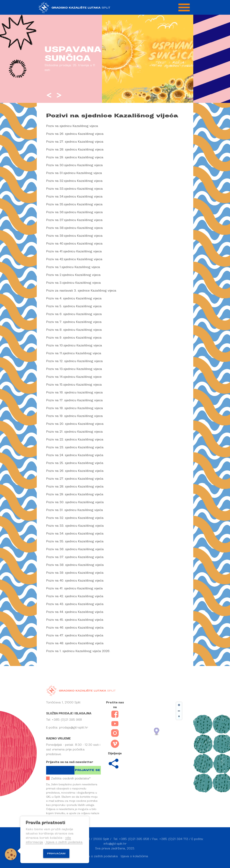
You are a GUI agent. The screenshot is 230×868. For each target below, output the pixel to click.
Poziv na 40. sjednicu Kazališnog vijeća (75, 581)
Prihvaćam (56, 854)
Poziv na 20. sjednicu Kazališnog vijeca (75, 424)
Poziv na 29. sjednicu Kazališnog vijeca (75, 157)
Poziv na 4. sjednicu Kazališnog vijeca (74, 298)
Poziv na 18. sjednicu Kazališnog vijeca (75, 408)
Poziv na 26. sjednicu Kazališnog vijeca (75, 134)
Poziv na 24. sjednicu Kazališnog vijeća (75, 455)
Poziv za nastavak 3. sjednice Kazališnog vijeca (81, 291)
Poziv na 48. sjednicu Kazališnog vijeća (75, 643)
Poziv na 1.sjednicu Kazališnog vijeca (73, 267)
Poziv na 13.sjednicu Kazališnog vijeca (74, 369)
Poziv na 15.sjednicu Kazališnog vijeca (74, 385)
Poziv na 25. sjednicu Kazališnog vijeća (75, 463)
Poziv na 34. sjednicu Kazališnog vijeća (75, 534)
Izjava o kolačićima (134, 856)
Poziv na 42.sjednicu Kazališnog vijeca (74, 259)
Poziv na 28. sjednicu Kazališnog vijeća (75, 487)
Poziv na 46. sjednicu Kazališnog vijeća (75, 628)
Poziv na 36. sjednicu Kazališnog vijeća (75, 549)
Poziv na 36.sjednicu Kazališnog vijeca (74, 212)
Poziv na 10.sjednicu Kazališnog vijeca (74, 345)
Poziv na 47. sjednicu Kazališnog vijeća (75, 635)
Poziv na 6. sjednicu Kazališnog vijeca (74, 314)
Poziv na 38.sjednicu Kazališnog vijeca (74, 228)
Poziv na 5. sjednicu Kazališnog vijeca (74, 306)
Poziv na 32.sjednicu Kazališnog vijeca (74, 181)
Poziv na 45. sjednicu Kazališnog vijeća (75, 620)
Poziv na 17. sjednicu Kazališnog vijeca (74, 400)
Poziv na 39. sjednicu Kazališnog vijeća (75, 573)
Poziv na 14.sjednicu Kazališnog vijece (74, 377)
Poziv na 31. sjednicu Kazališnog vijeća (75, 510)
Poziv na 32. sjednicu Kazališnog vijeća (75, 518)
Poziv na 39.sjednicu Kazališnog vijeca (74, 236)
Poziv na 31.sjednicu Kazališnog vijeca (74, 173)
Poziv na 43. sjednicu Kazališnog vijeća (75, 604)
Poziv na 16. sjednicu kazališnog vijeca (74, 392)
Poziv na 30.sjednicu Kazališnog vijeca (74, 165)
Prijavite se (88, 770)
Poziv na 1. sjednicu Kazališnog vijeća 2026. (78, 651)
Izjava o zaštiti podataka (100, 856)
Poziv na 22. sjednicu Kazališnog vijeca (75, 439)
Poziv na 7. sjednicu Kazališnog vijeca (74, 322)
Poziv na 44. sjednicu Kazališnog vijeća (75, 612)
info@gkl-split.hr (115, 844)
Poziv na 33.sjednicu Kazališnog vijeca (74, 189)
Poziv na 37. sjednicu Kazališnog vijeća (75, 557)
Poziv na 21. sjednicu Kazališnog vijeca (74, 432)
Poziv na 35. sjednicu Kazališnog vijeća (75, 541)
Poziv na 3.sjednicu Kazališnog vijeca (73, 283)
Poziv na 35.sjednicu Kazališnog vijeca (74, 204)
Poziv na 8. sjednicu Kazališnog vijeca (74, 330)
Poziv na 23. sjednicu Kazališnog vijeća (75, 447)
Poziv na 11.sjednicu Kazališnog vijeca (74, 353)
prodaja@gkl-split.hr (74, 728)
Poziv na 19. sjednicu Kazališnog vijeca (74, 416)
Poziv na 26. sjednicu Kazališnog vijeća (75, 471)
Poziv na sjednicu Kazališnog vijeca (72, 126)
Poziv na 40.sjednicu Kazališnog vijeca (74, 244)
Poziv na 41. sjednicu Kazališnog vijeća (74, 588)
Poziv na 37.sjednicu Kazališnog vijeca (74, 220)
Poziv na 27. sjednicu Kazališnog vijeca (75, 142)
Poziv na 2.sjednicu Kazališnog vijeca (73, 275)
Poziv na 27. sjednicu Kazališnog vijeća (75, 479)
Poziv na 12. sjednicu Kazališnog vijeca (74, 361)
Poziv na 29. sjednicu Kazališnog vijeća (75, 494)
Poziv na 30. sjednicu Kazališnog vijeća (75, 502)
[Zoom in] (179, 705)
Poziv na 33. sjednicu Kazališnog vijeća (75, 526)
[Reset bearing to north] (179, 717)
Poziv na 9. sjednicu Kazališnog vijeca (74, 338)
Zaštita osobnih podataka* (68, 778)
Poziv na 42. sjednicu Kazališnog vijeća (75, 596)
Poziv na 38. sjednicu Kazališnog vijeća (75, 565)
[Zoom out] (179, 711)
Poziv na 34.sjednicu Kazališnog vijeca (74, 197)
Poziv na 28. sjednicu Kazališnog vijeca (75, 149)
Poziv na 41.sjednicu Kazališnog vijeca (74, 251)
